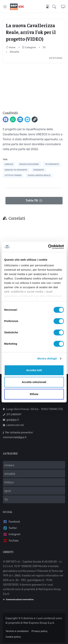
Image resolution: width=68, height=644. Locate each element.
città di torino (13, 175)
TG (44, 47)
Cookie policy (13, 637)
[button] (57, 7)
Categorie (29, 47)
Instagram (12, 535)
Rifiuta (34, 394)
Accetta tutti (34, 370)
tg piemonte (52, 164)
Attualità (14, 52)
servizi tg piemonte (16, 170)
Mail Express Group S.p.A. (39, 623)
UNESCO (9, 164)
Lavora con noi (13, 425)
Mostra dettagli (47, 358)
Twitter (10, 528)
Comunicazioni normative (18, 599)
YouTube (11, 541)
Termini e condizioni (17, 631)
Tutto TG (34, 201)
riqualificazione (29, 164)
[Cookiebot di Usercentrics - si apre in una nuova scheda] (48, 247)
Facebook (11, 522)
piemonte (39, 170)
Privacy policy (40, 631)
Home (11, 47)
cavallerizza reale (39, 175)
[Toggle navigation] (5, 7)
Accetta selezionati (34, 382)
